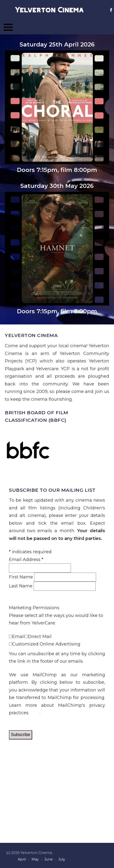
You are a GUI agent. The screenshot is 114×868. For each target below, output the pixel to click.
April (22, 859)
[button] (8, 27)
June (49, 859)
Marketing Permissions (34, 608)
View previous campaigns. (38, 594)
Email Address (26, 560)
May (35, 859)
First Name (21, 577)
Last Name (21, 586)
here (35, 713)
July (62, 859)
